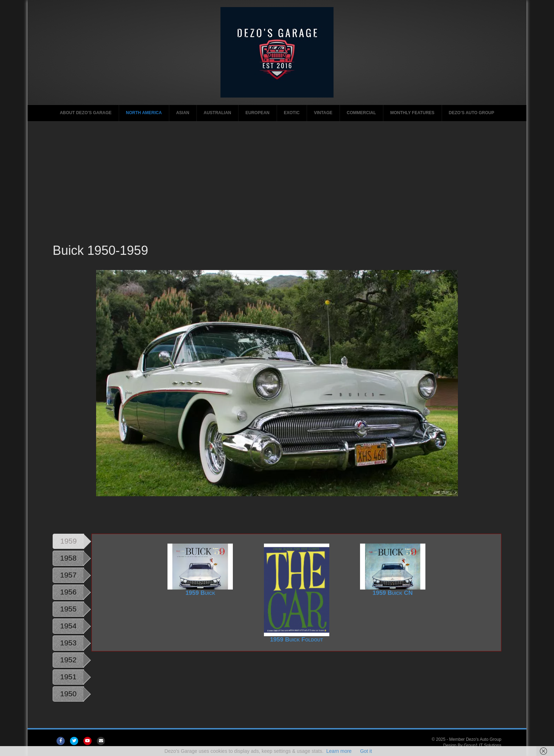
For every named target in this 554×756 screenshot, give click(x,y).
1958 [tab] (68, 558)
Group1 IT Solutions (483, 745)
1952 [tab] (68, 660)
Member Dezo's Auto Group (475, 739)
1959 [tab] (68, 541)
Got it (366, 751)
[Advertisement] (277, 189)
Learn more (339, 751)
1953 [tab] (68, 643)
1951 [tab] (68, 677)
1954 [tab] (68, 626)
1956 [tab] (68, 592)
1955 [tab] (68, 609)
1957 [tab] (68, 575)
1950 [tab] (68, 694)
